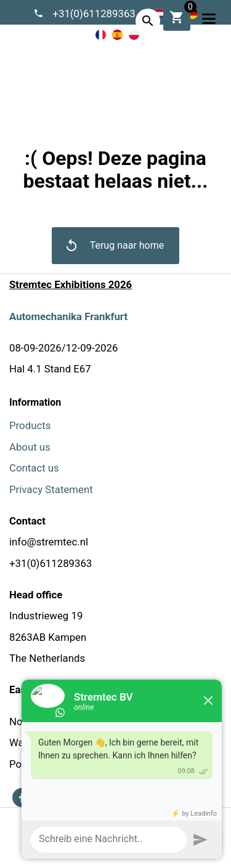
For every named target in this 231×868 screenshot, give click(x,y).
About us (30, 447)
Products (30, 425)
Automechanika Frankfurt (68, 316)
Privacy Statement (51, 489)
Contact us (34, 468)
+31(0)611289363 (94, 14)
